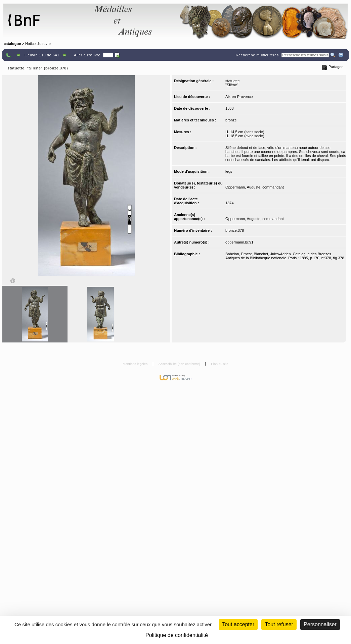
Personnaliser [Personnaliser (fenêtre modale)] (320, 624)
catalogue (12, 44)
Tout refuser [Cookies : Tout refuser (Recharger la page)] (279, 624)
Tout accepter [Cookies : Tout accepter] (238, 624)
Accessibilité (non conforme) (180, 364)
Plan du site (220, 364)
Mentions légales (136, 364)
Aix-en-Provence (239, 97)
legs (229, 171)
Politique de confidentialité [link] (177, 635)
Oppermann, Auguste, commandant (255, 187)
